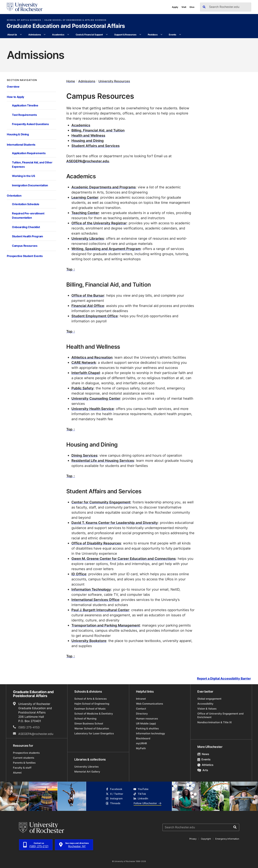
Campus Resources (25, 246)
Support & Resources (125, 34)
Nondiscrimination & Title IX (215, 722)
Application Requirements (29, 153)
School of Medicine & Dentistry (94, 714)
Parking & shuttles (147, 728)
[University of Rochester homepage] (25, 7)
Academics (58, 34)
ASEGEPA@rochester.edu (88, 161)
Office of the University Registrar (99, 223)
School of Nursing (85, 719)
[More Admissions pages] (45, 35)
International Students (21, 144)
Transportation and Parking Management (106, 625)
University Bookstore (89, 641)
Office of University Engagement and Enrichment (220, 715)
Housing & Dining (18, 134)
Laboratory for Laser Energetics (94, 733)
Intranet (141, 699)
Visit (184, 7)
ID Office (79, 574)
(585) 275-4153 (29, 727)
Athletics (205, 765)
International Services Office (95, 600)
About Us (12, 34)
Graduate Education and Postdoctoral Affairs (66, 26)
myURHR (141, 743)
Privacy (193, 839)
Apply (175, 7)
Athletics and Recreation (92, 357)
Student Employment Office (95, 316)
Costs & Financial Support (89, 34)
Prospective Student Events (25, 256)
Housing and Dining (88, 140)
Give (192, 7)
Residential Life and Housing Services (103, 460)
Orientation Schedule (26, 204)
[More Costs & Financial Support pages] (107, 35)
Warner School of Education (92, 728)
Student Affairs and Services (96, 146)
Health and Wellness (88, 135)
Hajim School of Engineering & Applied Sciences (75, 20)
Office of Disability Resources (96, 543)
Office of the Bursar (88, 295)
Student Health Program (28, 236)
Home (71, 81)
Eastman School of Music (90, 709)
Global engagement (209, 699)
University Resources (114, 81)
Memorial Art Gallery (87, 772)
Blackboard (143, 738)
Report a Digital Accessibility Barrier (224, 679)
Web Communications (150, 704)
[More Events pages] (180, 35)
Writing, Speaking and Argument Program (106, 249)
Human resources (147, 719)
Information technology (151, 733)
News (203, 754)
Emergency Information (227, 839)
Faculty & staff (22, 768)
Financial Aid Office (88, 306)
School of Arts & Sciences (24, 20)
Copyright (206, 839)
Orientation (14, 195)
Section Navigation (22, 80)
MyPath (141, 748)
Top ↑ (71, 269)
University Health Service (93, 409)
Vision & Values (207, 709)
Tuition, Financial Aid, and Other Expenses (32, 164)
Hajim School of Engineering (92, 704)
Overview (13, 86)
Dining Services (84, 455)
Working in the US (23, 176)
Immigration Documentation (30, 185)
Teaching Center (85, 213)
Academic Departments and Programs (104, 187)
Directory (142, 714)
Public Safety (83, 388)
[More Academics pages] (68, 35)
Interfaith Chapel (86, 373)
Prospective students (26, 753)
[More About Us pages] (21, 35)
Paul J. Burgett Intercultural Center (100, 610)
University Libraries (88, 238)
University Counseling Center (96, 398)
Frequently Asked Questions (30, 124)
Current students (24, 758)
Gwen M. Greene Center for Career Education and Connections (124, 558)
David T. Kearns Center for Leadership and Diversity (115, 523)
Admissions (35, 34)
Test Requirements (24, 115)
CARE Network (84, 362)
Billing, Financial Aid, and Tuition (98, 130)
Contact (141, 709)
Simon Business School (89, 724)
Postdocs (153, 34)
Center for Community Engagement (101, 502)
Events (172, 34)
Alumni (17, 773)
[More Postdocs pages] (161, 35)
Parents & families (24, 763)
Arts (203, 770)
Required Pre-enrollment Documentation (28, 215)
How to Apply (15, 97)
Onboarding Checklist (26, 227)
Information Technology (91, 589)
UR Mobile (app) (146, 724)
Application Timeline (25, 105)
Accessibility (205, 704)
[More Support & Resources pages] (140, 35)
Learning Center (85, 197)
